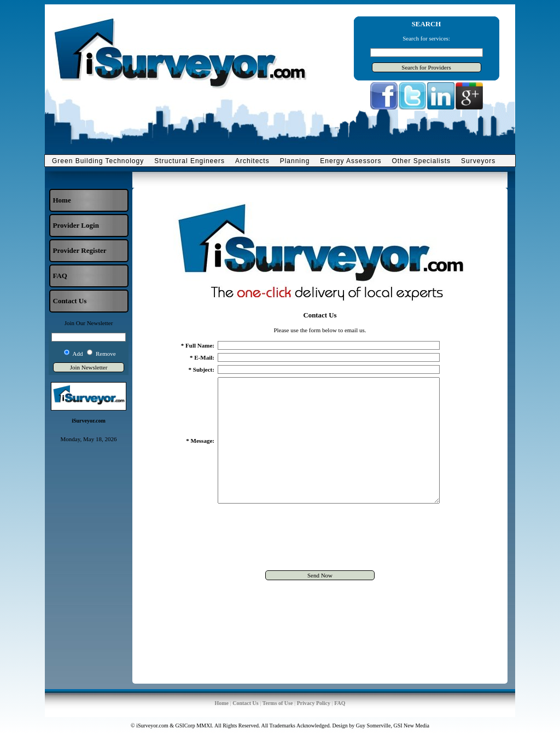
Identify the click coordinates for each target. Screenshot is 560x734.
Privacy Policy (314, 703)
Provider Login (76, 225)
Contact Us (70, 301)
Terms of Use (278, 703)
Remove (106, 354)
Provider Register (80, 250)
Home (62, 200)
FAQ (60, 276)
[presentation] (320, 563)
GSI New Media (411, 726)
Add (78, 354)
